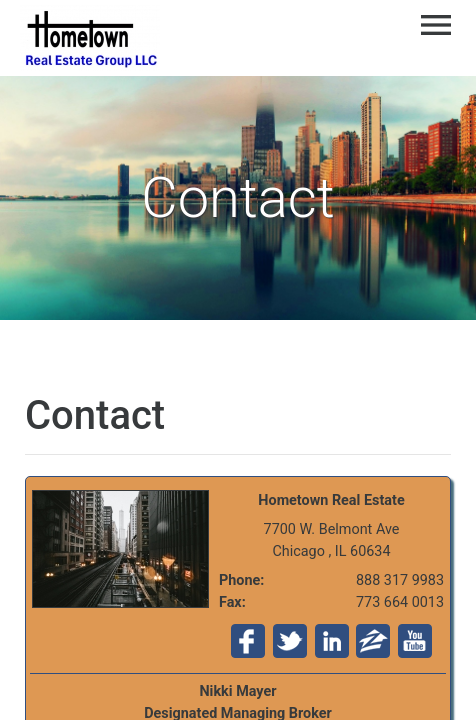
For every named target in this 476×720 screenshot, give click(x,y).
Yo (415, 641)
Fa (248, 641)
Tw (290, 641)
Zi (373, 641)
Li (332, 641)
